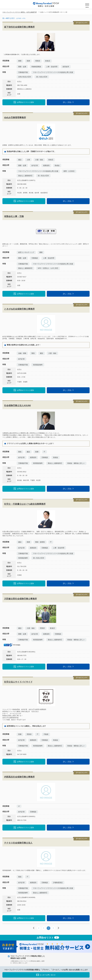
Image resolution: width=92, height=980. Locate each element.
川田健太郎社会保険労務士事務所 (20, 599)
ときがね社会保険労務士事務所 (19, 309)
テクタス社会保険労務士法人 (18, 843)
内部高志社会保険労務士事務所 (19, 777)
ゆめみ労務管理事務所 (15, 118)
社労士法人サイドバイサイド (18, 682)
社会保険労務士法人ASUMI (17, 406)
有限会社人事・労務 (14, 216)
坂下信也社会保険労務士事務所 (19, 27)
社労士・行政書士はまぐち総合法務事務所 (25, 504)
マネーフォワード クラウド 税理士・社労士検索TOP (20, 12)
